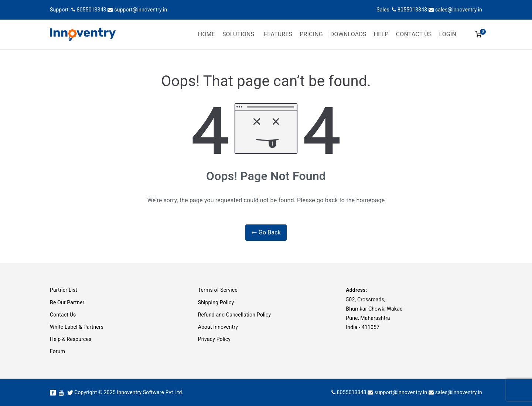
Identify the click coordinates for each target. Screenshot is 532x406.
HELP (381, 34)
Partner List (64, 290)
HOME (207, 34)
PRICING (311, 34)
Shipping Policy (216, 302)
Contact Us (63, 315)
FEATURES (278, 34)
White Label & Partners (77, 327)
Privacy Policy (214, 339)
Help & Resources (71, 339)
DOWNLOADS (348, 34)
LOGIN (448, 34)
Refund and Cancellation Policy (235, 315)
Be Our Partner (67, 302)
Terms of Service (218, 290)
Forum (57, 351)
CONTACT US (414, 34)
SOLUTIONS (238, 34)
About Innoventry (218, 327)
